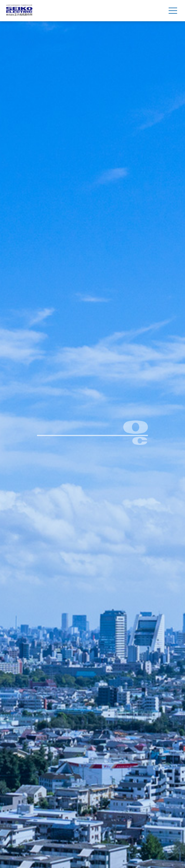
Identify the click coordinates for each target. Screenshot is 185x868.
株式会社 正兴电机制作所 (19, 11)
